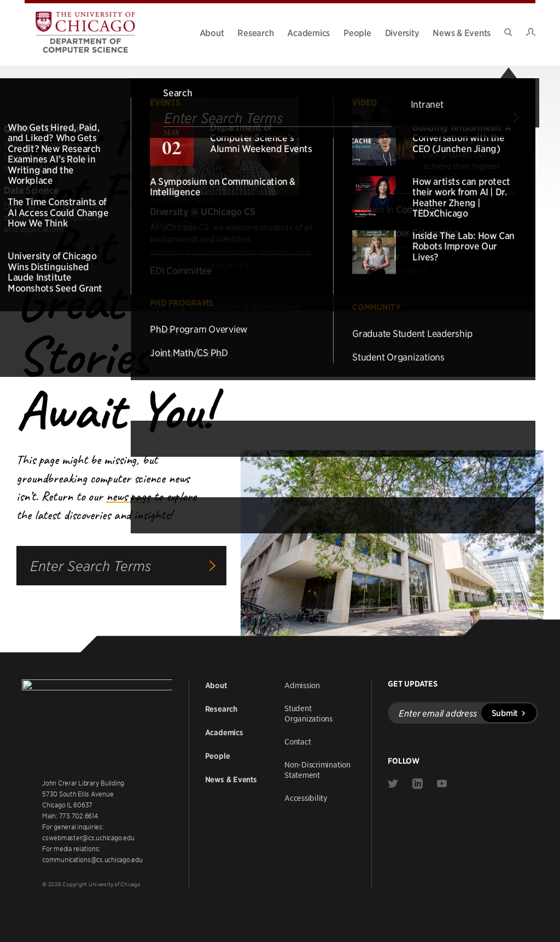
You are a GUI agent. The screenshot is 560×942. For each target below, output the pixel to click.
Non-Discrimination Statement (317, 768)
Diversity (402, 32)
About (212, 32)
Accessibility (306, 796)
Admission (302, 684)
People (357, 32)
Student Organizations (308, 712)
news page (128, 496)
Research (255, 32)
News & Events (462, 32)
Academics (308, 32)
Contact (297, 740)
